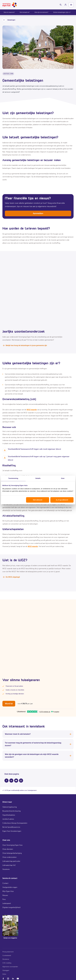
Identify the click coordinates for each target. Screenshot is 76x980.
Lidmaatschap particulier (11, 861)
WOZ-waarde (32, 410)
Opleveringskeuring (10, 807)
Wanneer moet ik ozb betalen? (38, 734)
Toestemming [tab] (13, 478)
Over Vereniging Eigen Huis (12, 845)
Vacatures (6, 869)
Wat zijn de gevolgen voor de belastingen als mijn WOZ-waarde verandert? (38, 756)
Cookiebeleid (7, 955)
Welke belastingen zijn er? (62, 12)
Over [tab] (63, 478)
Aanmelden (38, 213)
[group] (65, 5)
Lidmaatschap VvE (9, 865)
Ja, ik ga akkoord (62, 500)
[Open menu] (71, 5)
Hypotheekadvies (9, 815)
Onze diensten (8, 849)
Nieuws (5, 895)
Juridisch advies (8, 819)
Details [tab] (38, 478)
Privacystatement (8, 952)
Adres (4, 974)
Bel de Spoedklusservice (11, 827)
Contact (5, 883)
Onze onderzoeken (9, 857)
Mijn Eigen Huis (8, 891)
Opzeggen (6, 970)
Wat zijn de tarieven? (41, 12)
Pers (4, 899)
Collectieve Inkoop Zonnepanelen (15, 823)
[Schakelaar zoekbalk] (61, 5)
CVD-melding (7, 963)
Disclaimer (6, 959)
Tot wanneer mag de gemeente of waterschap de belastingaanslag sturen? (38, 744)
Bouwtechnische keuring (11, 811)
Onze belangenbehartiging (12, 853)
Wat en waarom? (9, 12)
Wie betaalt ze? (25, 12)
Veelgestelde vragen (10, 887)
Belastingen (9, 20)
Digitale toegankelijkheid (11, 907)
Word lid (9, 704)
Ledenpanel (7, 903)
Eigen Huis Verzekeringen (12, 831)
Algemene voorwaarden (10, 967)
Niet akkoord (38, 500)
